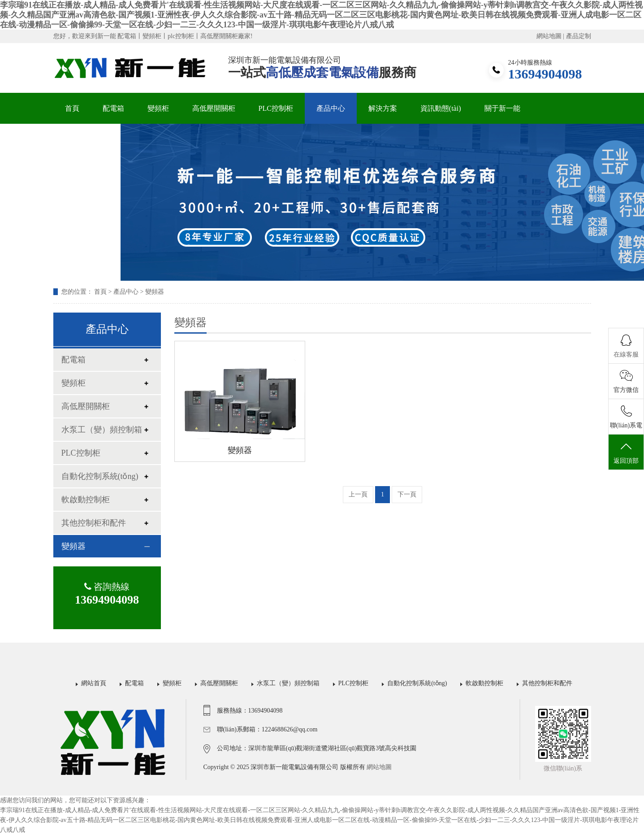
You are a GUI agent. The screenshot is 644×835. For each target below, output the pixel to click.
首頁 (72, 108)
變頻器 (155, 292)
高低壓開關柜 (214, 108)
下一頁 (407, 494)
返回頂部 (626, 452)
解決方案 (383, 108)
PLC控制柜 (276, 108)
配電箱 (113, 108)
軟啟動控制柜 (86, 500)
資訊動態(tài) (441, 108)
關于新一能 (502, 108)
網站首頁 (94, 683)
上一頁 (358, 494)
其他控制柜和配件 (94, 523)
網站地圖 (549, 36)
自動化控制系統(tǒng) (100, 476)
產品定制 (579, 36)
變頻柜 (158, 108)
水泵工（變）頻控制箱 (102, 430)
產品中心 (331, 108)
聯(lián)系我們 (87, 139)
